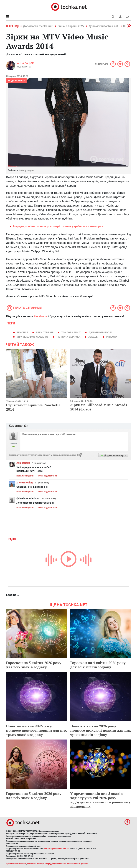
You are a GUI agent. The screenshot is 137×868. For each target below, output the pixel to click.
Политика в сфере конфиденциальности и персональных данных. (58, 864)
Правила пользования (16, 864)
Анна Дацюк (25, 63)
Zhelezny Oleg (25, 483)
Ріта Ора (112, 337)
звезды (93, 337)
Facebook (40, 316)
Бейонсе (22, 332)
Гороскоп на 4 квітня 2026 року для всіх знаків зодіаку (98, 665)
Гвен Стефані (45, 332)
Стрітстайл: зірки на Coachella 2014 (33, 407)
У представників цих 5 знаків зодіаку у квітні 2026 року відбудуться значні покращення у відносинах (101, 800)
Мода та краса (16, 81)
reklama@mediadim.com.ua (57, 849)
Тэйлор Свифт (71, 332)
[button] (120, 17)
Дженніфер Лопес (101, 332)
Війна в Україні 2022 (71, 26)
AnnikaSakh (23, 463)
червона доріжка (68, 337)
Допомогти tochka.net (38, 26)
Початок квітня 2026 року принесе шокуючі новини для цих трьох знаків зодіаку (36, 730)
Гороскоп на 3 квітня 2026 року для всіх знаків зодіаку (34, 796)
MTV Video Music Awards (33, 337)
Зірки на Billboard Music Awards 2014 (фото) (99, 407)
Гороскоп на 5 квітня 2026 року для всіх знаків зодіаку (34, 665)
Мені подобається (48, 476)
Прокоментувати (25, 476)
